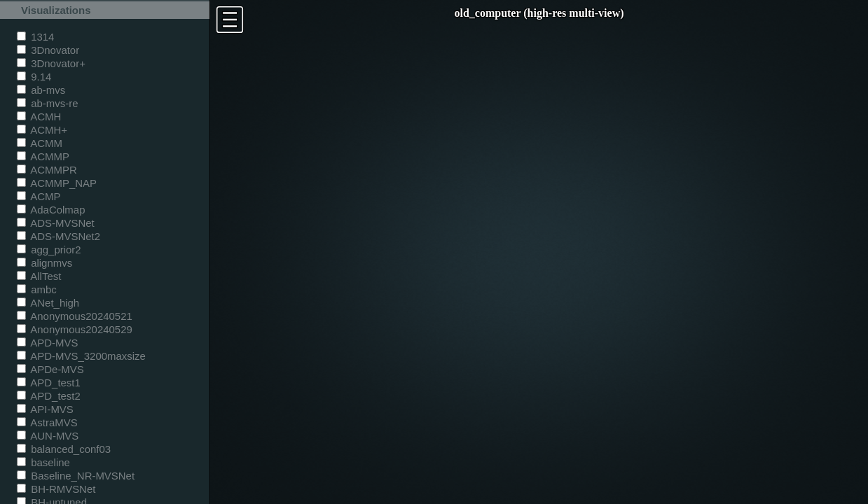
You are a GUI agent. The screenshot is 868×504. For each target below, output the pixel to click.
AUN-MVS (48, 436)
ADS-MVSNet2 (58, 236)
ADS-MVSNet (56, 223)
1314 (35, 37)
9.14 (34, 77)
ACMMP (43, 156)
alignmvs (44, 263)
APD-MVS (47, 343)
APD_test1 (49, 383)
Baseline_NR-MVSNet (76, 476)
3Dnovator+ (51, 63)
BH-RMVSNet (56, 489)
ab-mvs (41, 90)
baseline (43, 462)
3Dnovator (48, 50)
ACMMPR (47, 170)
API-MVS (45, 409)
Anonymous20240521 (75, 316)
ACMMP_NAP (57, 183)
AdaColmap (51, 210)
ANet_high (48, 303)
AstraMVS (47, 422)
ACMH (39, 117)
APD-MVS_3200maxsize (81, 356)
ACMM (40, 143)
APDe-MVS (50, 369)
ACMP (39, 196)
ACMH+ (42, 130)
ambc (37, 289)
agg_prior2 (49, 250)
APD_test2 (49, 396)
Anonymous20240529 (75, 329)
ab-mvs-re (47, 103)
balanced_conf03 (64, 449)
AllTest (39, 276)
